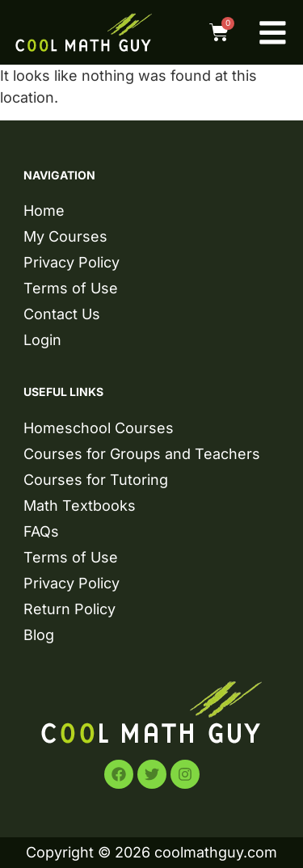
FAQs (41, 531)
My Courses (65, 236)
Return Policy (69, 609)
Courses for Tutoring (96, 480)
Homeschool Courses (99, 428)
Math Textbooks (80, 506)
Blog (39, 635)
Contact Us (62, 314)
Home (44, 211)
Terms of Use (71, 288)
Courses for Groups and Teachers (142, 454)
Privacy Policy (72, 262)
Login (42, 340)
